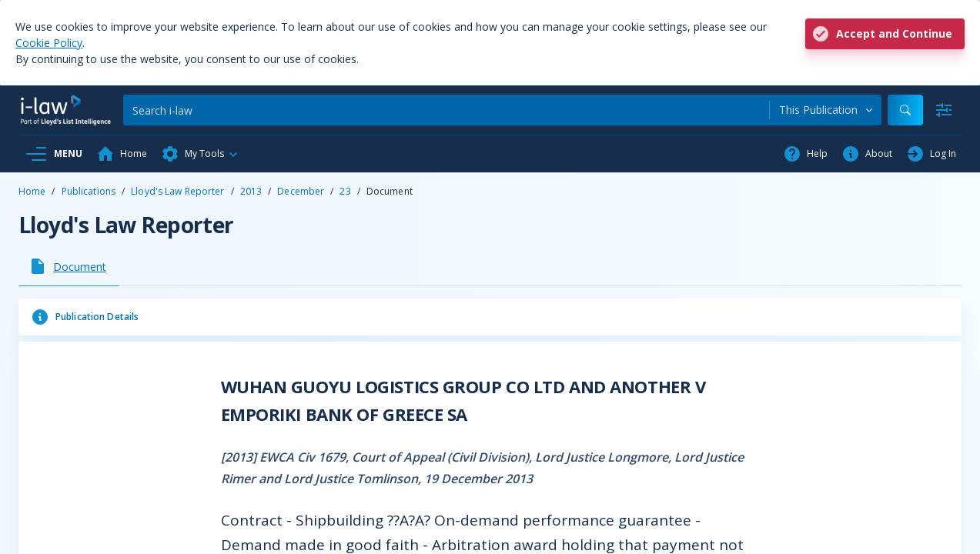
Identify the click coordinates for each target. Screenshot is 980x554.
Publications (89, 191)
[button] (200, 154)
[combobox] (826, 110)
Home (32, 191)
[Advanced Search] (944, 110)
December (301, 191)
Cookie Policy (49, 43)
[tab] (69, 266)
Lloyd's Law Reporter (177, 191)
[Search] (446, 110)
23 (345, 191)
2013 (251, 191)
